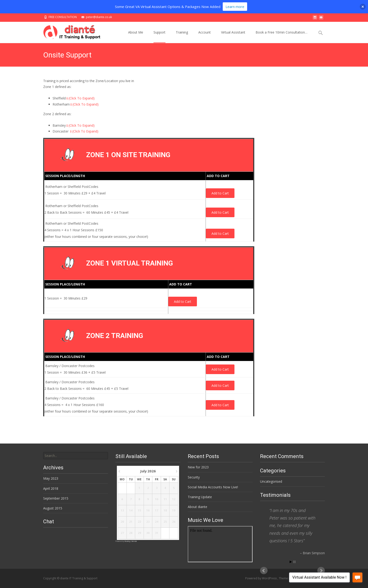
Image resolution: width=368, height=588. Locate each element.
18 (165, 511)
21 (131, 522)
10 (157, 500)
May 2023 (51, 478)
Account (205, 36)
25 (165, 522)
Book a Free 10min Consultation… (282, 36)
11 (165, 500)
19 (174, 511)
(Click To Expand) (80, 98)
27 (122, 533)
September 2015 (56, 498)
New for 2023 (198, 467)
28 (131, 533)
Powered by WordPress (261, 578)
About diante (197, 507)
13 (122, 511)
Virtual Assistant (233, 36)
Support (159, 36)
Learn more (235, 7)
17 (157, 511)
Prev (264, 571)
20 (122, 522)
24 (157, 522)
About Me (136, 36)
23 (148, 522)
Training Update (200, 497)
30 (148, 533)
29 (139, 533)
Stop (294, 562)
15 (139, 511)
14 (131, 511)
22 (139, 522)
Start (291, 562)
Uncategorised (271, 481)
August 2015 (53, 508)
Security (194, 477)
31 (157, 533)
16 (148, 511)
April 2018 (51, 488)
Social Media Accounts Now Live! (213, 487)
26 (174, 522)
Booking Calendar (131, 541)
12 (174, 500)
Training (182, 36)
